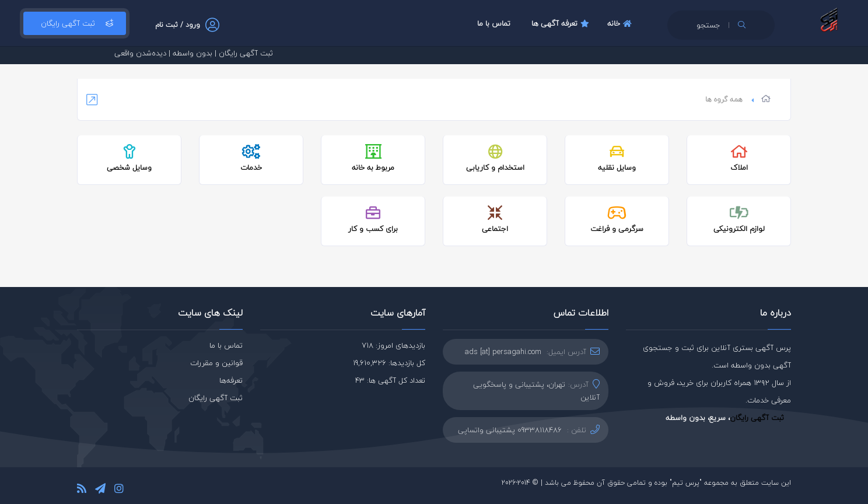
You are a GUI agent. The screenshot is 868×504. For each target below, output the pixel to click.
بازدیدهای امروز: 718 (393, 345)
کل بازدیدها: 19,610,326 (389, 363)
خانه (621, 23)
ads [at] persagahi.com (503, 352)
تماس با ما (494, 23)
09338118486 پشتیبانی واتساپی (510, 430)
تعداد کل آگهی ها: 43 (390, 380)
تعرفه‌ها (231, 380)
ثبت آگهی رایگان (75, 23)
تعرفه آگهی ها (562, 23)
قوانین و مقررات (216, 363)
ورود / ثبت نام (178, 25)
